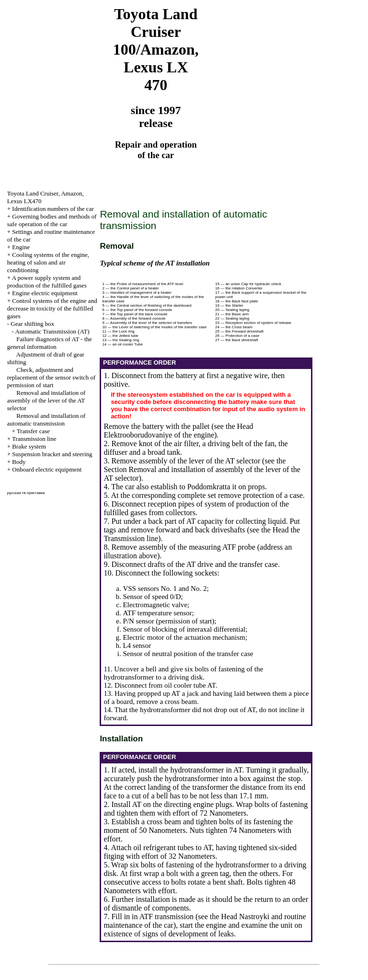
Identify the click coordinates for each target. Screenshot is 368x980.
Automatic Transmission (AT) (52, 331)
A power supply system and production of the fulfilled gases (47, 282)
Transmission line (34, 439)
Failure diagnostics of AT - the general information (50, 343)
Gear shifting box (32, 324)
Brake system (29, 446)
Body (19, 462)
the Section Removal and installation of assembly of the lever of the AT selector (202, 469)
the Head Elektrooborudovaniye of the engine (178, 431)
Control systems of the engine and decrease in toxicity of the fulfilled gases (52, 308)
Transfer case (33, 431)
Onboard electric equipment (47, 469)
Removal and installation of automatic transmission (46, 420)
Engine (21, 247)
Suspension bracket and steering (52, 454)
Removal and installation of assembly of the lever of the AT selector (46, 400)
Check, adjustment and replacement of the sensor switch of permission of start (51, 377)
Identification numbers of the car (53, 209)
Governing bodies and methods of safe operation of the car (52, 220)
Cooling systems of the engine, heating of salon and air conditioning (48, 262)
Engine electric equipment (45, 293)
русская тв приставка (26, 493)
